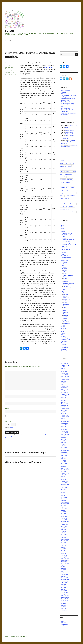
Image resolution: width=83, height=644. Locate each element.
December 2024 (65, 376)
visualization (63, 212)
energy (62, 182)
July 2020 (63, 426)
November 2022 (65, 407)
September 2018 (65, 454)
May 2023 (63, 401)
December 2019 (65, 434)
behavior (63, 228)
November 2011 (65, 541)
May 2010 (63, 570)
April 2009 (64, 589)
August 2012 (64, 526)
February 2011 (64, 555)
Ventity (64, 346)
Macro (65, 314)
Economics (66, 298)
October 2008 (64, 599)
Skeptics (64, 248)
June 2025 (63, 368)
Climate (13, 71)
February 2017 (64, 481)
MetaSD (10, 31)
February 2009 (65, 592)
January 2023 (64, 405)
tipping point (71, 206)
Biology (65, 293)
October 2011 (64, 542)
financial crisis (64, 185)
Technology (73, 204)
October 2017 (64, 472)
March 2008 (64, 610)
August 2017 (64, 475)
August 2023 (64, 396)
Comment (9, 370)
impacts (64, 238)
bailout (66, 158)
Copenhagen (68, 174)
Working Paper (67, 324)
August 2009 (64, 583)
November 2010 (65, 560)
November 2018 (65, 451)
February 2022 (65, 415)
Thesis (65, 319)
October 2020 (64, 423)
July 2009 (63, 584)
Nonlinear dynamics (69, 283)
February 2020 (65, 431)
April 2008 (64, 609)
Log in (63, 621)
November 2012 (65, 521)
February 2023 (65, 404)
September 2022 (65, 409)
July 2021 (63, 418)
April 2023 (64, 402)
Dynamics (66, 296)
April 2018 (63, 462)
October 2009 (64, 581)
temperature (63, 206)
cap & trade (63, 166)
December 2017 (65, 468)
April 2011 (63, 552)
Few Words (64, 259)
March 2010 (64, 573)
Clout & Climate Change (68, 235)
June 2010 (63, 568)
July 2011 (63, 547)
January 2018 (64, 467)
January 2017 (64, 483)
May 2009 (63, 588)
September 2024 (65, 380)
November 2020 (65, 422)
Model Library (9, 41)
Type (63, 309)
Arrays (65, 274)
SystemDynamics (65, 340)
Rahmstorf (63, 201)
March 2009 (64, 591)
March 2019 (64, 447)
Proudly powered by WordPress (19, 637)
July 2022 (63, 412)
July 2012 (63, 528)
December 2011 (65, 539)
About (18, 41)
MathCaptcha (11, 428)
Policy (9, 74)
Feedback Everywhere (67, 257)
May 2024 (63, 383)
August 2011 (64, 546)
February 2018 (64, 465)
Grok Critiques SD (65, 108)
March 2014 (64, 497)
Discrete (65, 280)
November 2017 (65, 470)
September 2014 (65, 491)
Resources (66, 306)
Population (66, 304)
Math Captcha (10, 422)
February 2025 (65, 373)
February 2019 (64, 449)
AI (61, 224)
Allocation (66, 272)
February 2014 (64, 499)
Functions (66, 282)
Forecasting (64, 262)
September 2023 (65, 394)
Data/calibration (67, 277)
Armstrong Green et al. (68, 233)
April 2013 (63, 515)
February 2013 (64, 518)
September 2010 (65, 563)
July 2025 (63, 367)
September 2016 (65, 486)
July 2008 (63, 604)
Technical (65, 269)
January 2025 (64, 375)
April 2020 (64, 428)
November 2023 (65, 391)
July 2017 (63, 476)
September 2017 (65, 473)
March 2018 (64, 463)
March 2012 (64, 534)
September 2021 (65, 417)
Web (64, 290)
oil (66, 198)
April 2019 (63, 446)
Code (65, 311)
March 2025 (64, 372)
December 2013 (65, 502)
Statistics (63, 336)
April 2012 (63, 533)
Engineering (67, 299)
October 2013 (64, 505)
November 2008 (65, 597)
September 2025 (65, 365)
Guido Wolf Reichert (66, 137)
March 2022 (64, 414)
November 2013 (65, 504)
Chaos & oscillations (68, 275)
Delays (65, 278)
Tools (62, 343)
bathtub (71, 158)
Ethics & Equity (65, 256)
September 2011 (65, 544)
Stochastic (66, 286)
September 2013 (65, 507)
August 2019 (64, 439)
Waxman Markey (72, 212)
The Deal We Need (67, 249)
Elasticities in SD (69, 131)
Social (65, 307)
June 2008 (63, 605)
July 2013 (63, 510)
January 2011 (64, 557)
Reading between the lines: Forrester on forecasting (69, 142)
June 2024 (63, 381)
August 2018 (64, 455)
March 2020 (64, 430)
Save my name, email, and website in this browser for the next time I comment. (30, 418)
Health (65, 303)
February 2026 (65, 362)
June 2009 (63, 586)
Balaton (63, 227)
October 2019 (64, 438)
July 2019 (63, 441)
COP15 (62, 174)
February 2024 (65, 386)
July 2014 (63, 492)
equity (12, 73)
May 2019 (63, 444)
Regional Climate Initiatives (69, 245)
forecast (70, 185)
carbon (69, 166)
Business (63, 230)
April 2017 (63, 478)
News (62, 330)
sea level (69, 201)
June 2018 (63, 459)
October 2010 (64, 562)
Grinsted (72, 188)
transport (62, 209)
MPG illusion (48, 67)
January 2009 (64, 594)
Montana (72, 196)
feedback (68, 182)
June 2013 (63, 512)
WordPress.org (65, 626)
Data (62, 251)
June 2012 (63, 530)
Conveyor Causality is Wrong (68, 110)
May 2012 (63, 531)
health (67, 190)
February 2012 (64, 536)
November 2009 (65, 580)
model (62, 196)
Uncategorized (65, 351)
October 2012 (64, 523)
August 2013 (64, 509)
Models (67, 196)
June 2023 (63, 399)
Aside (62, 225)
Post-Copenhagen (67, 243)
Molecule (66, 315)
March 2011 (64, 554)
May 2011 (63, 551)
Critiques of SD (65, 112)
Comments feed (65, 624)
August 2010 (64, 565)
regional (14, 74)
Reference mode (65, 335)
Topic (64, 291)
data (69, 177)
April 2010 (63, 571)
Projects (63, 333)
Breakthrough (64, 163)
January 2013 (64, 520)
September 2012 (65, 525)
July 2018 (63, 457)
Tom (6, 63)
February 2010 (64, 575)
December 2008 (65, 596)
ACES (62, 158)
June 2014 (63, 494)
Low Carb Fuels (66, 241)
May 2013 (63, 513)
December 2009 (65, 578)
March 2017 (64, 480)
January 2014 (64, 501)
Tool (65, 320)
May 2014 (63, 496)
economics (63, 180)
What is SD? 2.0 (73, 126)
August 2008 (64, 602)
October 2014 (64, 489)
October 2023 (64, 393)
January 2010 (64, 576)
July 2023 (63, 397)
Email (7, 401)
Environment (67, 301)
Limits (75, 193)
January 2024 (64, 388)
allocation (8, 71)
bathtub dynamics (65, 161)
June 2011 (63, 549)
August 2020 (64, 425)
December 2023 (65, 389)
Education (63, 253)
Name (7, 393)
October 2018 (64, 452)
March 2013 (64, 517)
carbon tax (63, 169)
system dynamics (64, 204)
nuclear (62, 198)
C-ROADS (71, 163)
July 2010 (63, 567)
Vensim (68, 209)
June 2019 (63, 443)
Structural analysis (68, 288)
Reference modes (65, 94)
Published (66, 317)
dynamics (74, 177)
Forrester (62, 188)
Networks (63, 328)
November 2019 (65, 436)
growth (62, 190)
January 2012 (64, 538)
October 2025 (64, 364)
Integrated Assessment (66, 193)
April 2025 (63, 370)
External (66, 312)
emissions (8, 73)
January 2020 (64, 433)
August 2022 (64, 410)
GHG (6, 74)
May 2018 (63, 460)
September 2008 (65, 600)
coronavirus (63, 177)
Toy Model (66, 322)
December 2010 (65, 559)
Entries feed (64, 623)
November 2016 (65, 484)
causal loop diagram (65, 171)
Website (8, 408)
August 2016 (64, 488)
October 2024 (64, 378)
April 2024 (64, 385)
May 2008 (63, 607)
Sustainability (64, 338)
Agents (65, 270)
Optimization (67, 285)
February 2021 (65, 420)
